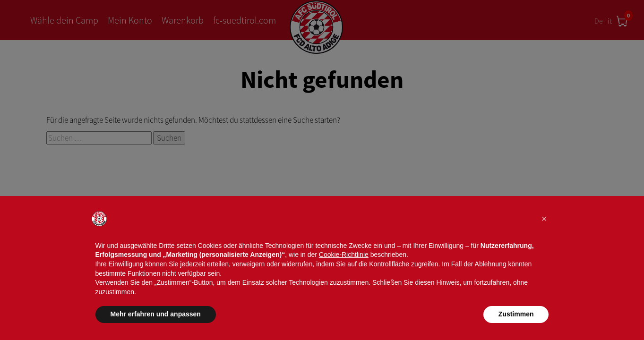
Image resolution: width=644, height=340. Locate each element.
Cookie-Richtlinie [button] (344, 255)
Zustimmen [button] (516, 314)
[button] (544, 219)
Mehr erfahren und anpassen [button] (156, 314)
